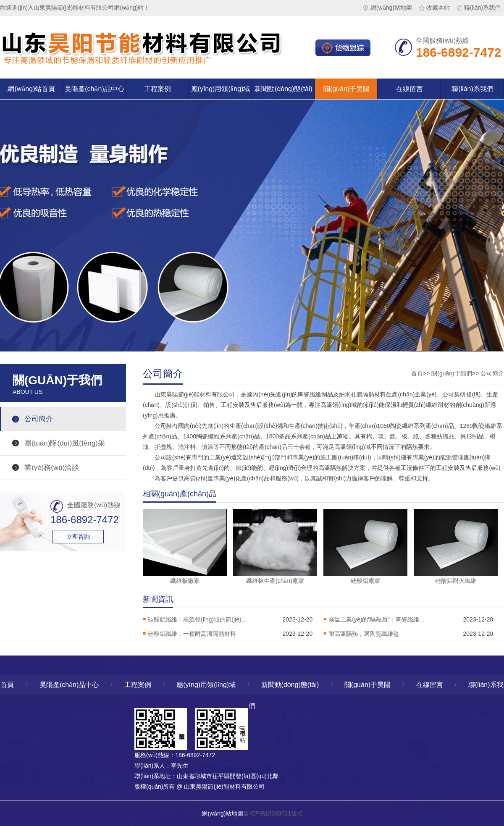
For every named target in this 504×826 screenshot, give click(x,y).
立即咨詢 (78, 537)
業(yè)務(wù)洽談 (52, 468)
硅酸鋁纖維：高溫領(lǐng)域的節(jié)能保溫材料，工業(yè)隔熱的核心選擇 (198, 619)
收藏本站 (434, 8)
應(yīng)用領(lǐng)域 (221, 89)
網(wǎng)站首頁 (31, 89)
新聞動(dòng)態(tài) (283, 89)
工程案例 (157, 89)
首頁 (417, 373)
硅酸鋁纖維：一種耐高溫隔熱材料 (192, 634)
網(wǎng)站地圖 (387, 8)
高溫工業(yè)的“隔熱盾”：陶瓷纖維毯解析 (379, 619)
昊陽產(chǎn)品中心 (94, 89)
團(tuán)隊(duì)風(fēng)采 (65, 443)
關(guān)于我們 (451, 373)
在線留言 (409, 89)
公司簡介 (39, 419)
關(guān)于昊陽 (346, 89)
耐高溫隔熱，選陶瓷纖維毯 (364, 634)
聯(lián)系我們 (479, 8)
